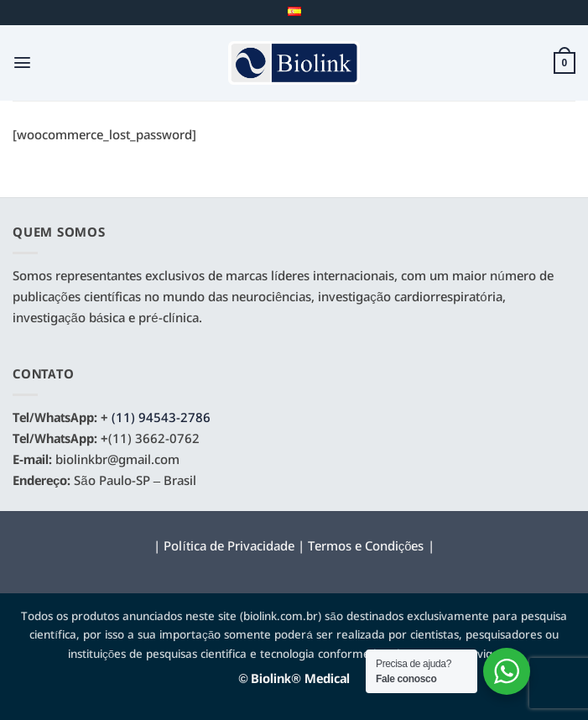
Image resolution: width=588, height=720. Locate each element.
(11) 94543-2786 (161, 419)
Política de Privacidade (229, 547)
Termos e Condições (366, 547)
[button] (22, 63)
